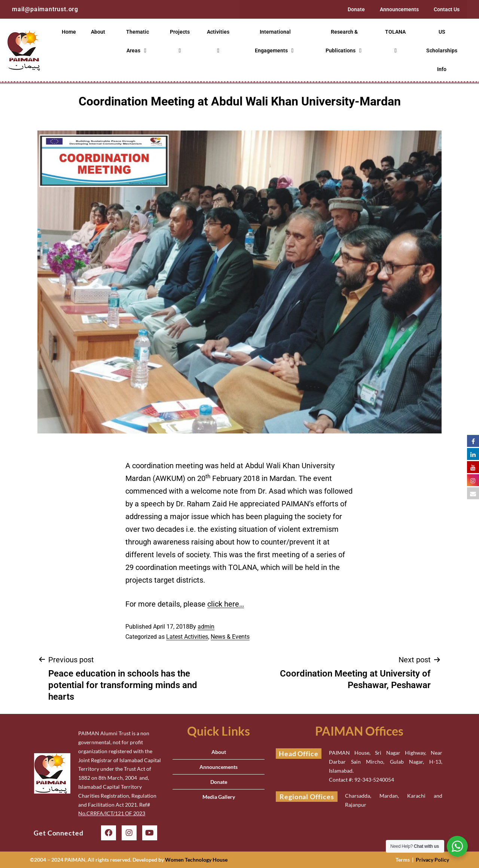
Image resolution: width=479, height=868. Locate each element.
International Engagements (275, 42)
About (98, 32)
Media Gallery (219, 797)
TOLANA (396, 41)
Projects (181, 41)
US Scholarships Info (442, 50)
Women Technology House (196, 860)
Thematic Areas (138, 42)
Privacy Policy (432, 860)
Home (69, 32)
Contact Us (447, 9)
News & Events (230, 637)
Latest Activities (187, 637)
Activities (219, 41)
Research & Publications (344, 42)
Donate (356, 9)
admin (206, 627)
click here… (226, 604)
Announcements (399, 9)
